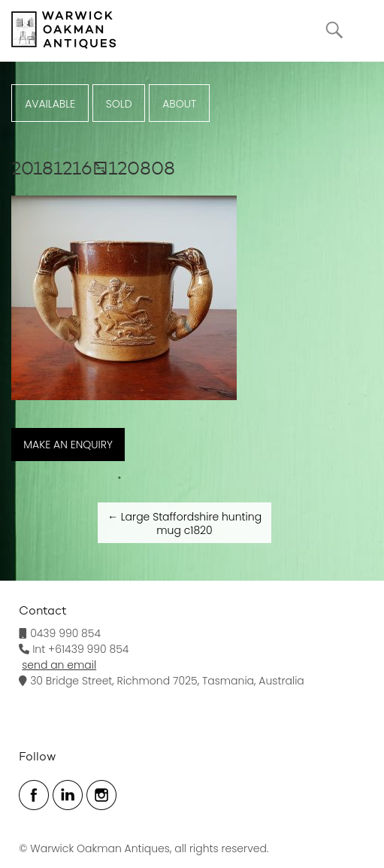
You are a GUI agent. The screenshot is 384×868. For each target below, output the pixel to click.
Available (50, 104)
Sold (119, 104)
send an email (59, 665)
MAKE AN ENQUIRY (68, 445)
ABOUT (179, 104)
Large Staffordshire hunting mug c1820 (184, 524)
